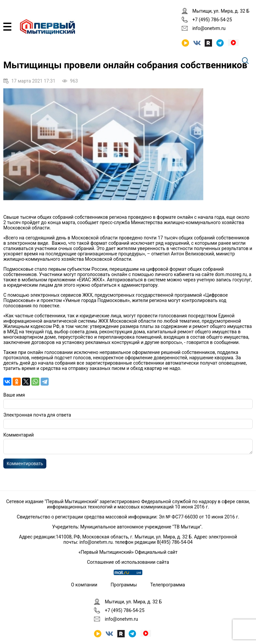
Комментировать (25, 466)
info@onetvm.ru (209, 28)
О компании (84, 585)
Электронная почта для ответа (37, 415)
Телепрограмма (168, 585)
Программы (124, 585)
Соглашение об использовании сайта (128, 562)
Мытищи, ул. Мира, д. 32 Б (221, 11)
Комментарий (18, 435)
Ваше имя (14, 395)
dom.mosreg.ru (231, 274)
